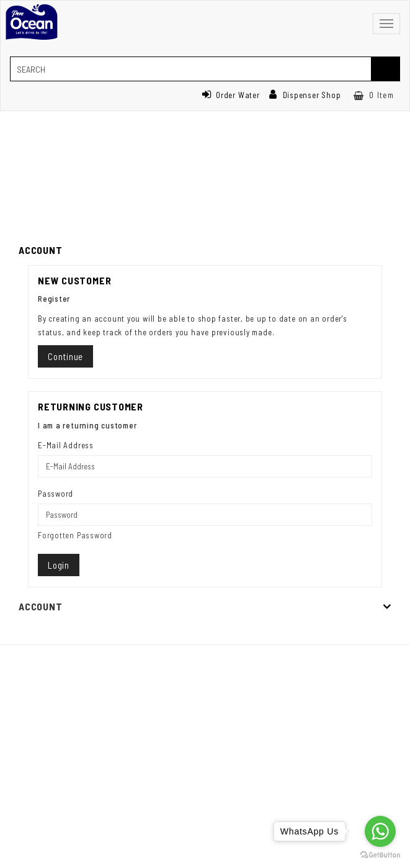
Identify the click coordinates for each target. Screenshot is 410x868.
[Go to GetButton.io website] (380, 855)
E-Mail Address (66, 445)
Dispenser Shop (305, 95)
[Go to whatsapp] (380, 831)
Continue (65, 356)
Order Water (231, 95)
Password (56, 494)
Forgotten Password (75, 535)
